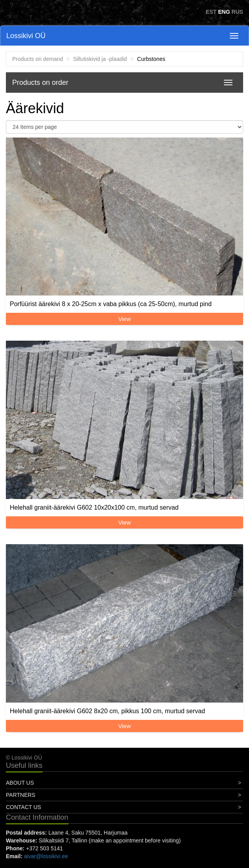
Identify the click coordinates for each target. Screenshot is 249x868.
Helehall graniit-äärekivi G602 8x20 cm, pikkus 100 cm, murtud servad (107, 711)
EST (211, 12)
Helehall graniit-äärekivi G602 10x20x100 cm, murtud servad (94, 507)
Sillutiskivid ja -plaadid (100, 59)
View (124, 319)
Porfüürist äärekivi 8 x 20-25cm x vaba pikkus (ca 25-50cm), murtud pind (111, 304)
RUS (237, 12)
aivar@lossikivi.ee (46, 856)
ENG (224, 12)
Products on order (40, 83)
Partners (21, 795)
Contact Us (24, 807)
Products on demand (38, 59)
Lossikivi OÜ (26, 36)
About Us (20, 783)
